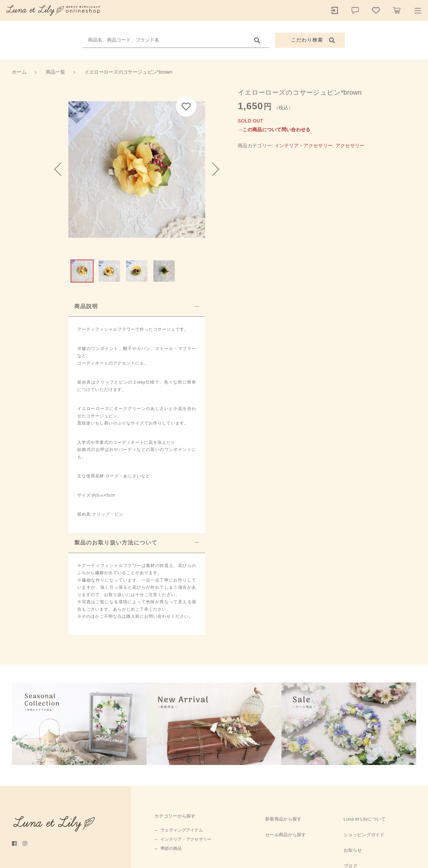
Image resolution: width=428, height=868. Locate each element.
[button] (61, 170)
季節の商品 (171, 848)
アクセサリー (350, 146)
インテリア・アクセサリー (304, 146)
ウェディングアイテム (182, 830)
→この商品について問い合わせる (274, 130)
